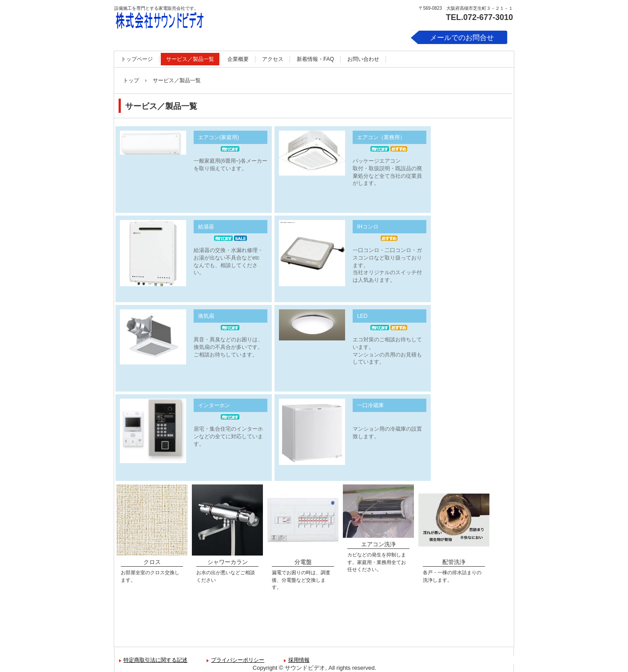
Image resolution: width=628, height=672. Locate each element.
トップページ (137, 59)
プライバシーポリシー (238, 660)
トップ (131, 80)
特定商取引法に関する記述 (155, 660)
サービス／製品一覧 (190, 59)
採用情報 (299, 660)
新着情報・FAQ (315, 59)
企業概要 (238, 59)
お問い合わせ (363, 59)
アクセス (273, 59)
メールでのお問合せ (462, 38)
